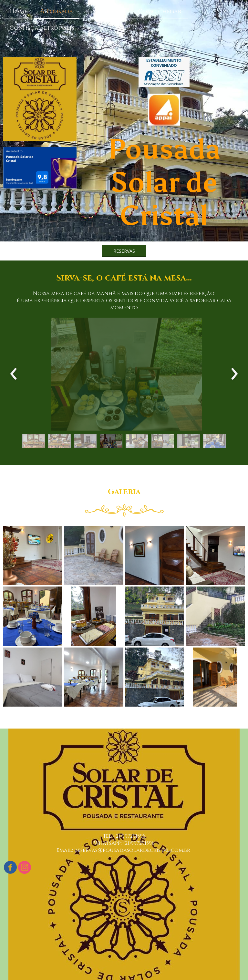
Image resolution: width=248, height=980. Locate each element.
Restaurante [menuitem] (106, 11)
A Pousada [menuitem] (57, 11)
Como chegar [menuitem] (160, 11)
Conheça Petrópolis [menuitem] (42, 28)
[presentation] (14, 374)
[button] (124, 251)
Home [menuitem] (19, 11)
